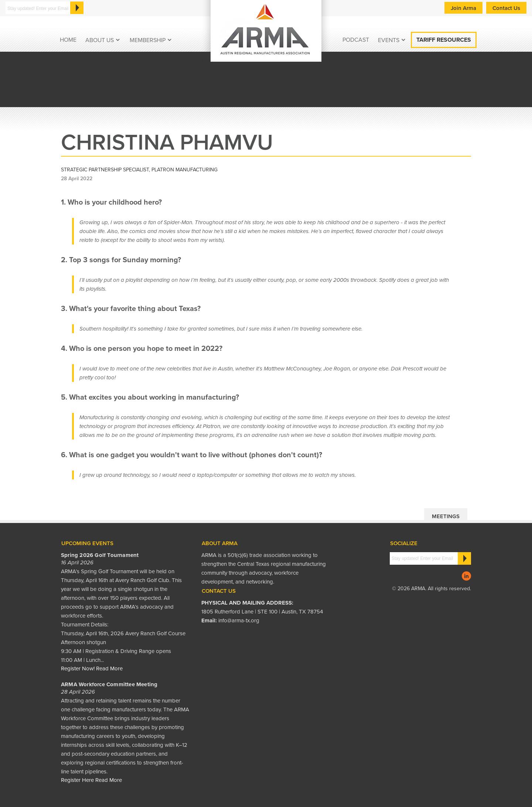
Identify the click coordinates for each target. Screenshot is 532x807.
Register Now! (78, 668)
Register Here (77, 780)
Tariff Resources (444, 40)
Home (68, 40)
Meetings (446, 516)
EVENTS (389, 40)
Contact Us (506, 8)
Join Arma (463, 8)
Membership (148, 40)
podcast (356, 40)
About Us (100, 40)
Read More (109, 668)
